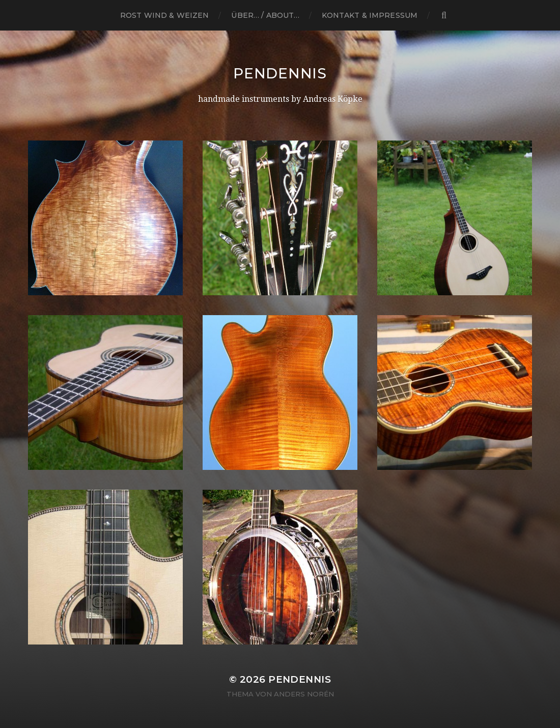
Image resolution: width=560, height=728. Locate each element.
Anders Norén (304, 694)
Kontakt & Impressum (370, 15)
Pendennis (280, 73)
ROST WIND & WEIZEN (165, 15)
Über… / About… (265, 15)
